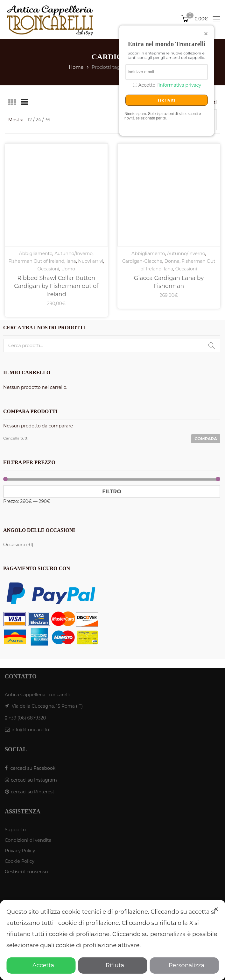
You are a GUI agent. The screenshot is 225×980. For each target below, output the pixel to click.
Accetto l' (169, 85)
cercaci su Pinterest (32, 792)
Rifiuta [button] (112, 965)
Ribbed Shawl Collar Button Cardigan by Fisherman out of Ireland (56, 286)
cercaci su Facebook (33, 768)
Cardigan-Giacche (142, 261)
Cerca (212, 346)
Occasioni (48, 269)
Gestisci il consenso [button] (26, 872)
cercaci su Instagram (34, 780)
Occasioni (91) (18, 545)
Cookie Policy (20, 861)
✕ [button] (216, 909)
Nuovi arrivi (91, 261)
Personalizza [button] (184, 965)
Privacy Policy (20, 851)
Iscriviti (167, 100)
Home (76, 67)
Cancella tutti (16, 438)
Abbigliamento (36, 254)
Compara (206, 439)
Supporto (15, 830)
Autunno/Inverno (74, 254)
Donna (172, 261)
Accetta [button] (41, 965)
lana (71, 261)
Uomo (68, 269)
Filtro (112, 491)
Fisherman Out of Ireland (36, 261)
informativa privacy (180, 85)
